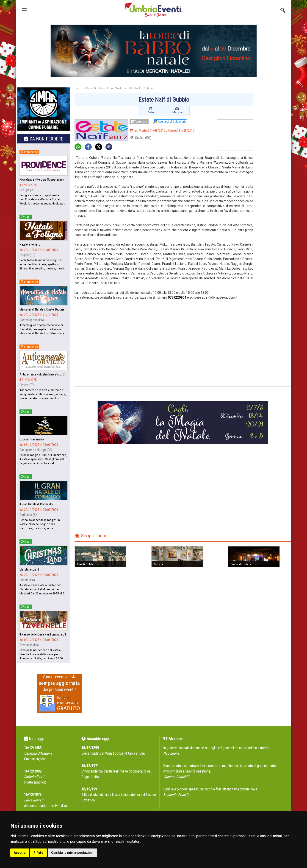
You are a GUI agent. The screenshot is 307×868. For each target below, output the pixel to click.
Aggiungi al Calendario (170, 122)
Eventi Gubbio (95, 88)
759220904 (178, 297)
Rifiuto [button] (38, 853)
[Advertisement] (274, 160)
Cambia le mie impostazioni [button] (72, 853)
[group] (154, 51)
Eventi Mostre (115, 88)
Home (78, 88)
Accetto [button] (20, 853)
